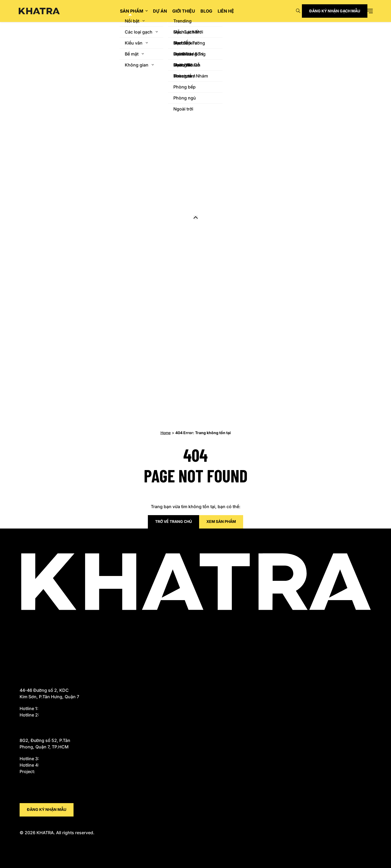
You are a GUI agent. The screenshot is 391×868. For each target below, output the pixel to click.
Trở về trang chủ (173, 521)
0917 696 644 (56, 765)
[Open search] (298, 11)
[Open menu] (370, 11)
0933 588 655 (55, 708)
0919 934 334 (56, 715)
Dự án (160, 11)
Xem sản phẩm (221, 521)
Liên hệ (226, 11)
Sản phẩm (132, 11)
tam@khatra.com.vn (42, 800)
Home (166, 433)
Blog (206, 11)
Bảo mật (29, 658)
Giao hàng (31, 632)
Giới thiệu (184, 11)
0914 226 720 (52, 771)
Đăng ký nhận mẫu (47, 809)
